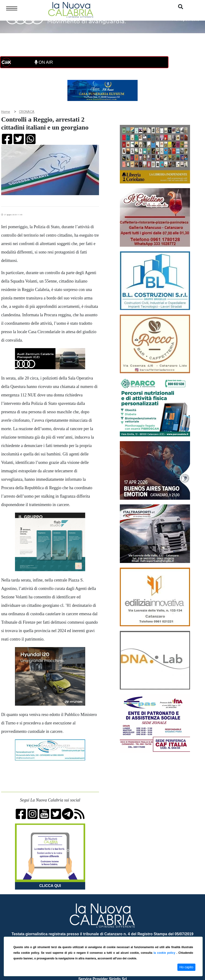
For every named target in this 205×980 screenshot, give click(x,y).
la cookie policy (165, 953)
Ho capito (186, 967)
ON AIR (44, 62)
